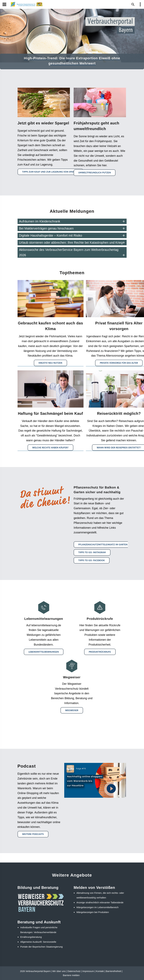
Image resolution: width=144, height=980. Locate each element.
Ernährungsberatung (31, 937)
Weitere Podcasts (33, 834)
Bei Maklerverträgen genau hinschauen (46, 228)
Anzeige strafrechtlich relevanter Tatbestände (100, 902)
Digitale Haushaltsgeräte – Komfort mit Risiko (51, 235)
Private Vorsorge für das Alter (119, 363)
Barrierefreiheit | (114, 971)
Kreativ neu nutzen (50, 363)
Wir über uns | (60, 971)
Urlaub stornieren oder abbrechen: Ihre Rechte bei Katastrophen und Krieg (71, 243)
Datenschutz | (75, 971)
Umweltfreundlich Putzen (95, 173)
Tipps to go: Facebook (92, 560)
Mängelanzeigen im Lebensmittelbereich (98, 907)
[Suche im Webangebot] (133, 4)
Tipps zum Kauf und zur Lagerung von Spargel (50, 172)
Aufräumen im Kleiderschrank (40, 221)
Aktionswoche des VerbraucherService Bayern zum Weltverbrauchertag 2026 (69, 252)
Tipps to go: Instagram (92, 552)
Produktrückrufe (100, 652)
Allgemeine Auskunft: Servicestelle (38, 942)
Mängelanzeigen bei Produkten (93, 912)
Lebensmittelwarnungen (44, 652)
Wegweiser (72, 710)
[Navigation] (4, 4)
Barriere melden (71, 975)
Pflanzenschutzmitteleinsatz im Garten (103, 545)
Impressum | (89, 971)
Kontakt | (101, 971)
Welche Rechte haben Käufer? (50, 448)
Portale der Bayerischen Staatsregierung (42, 947)
